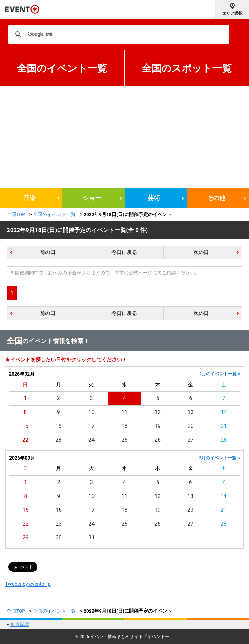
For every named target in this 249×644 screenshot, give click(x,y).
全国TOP (16, 214)
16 (58, 426)
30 (59, 538)
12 (158, 412)
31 (91, 538)
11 (125, 412)
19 (158, 426)
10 (91, 412)
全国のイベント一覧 (62, 68)
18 (125, 426)
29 (26, 538)
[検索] (118, 34)
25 (125, 440)
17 (91, 426)
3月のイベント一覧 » (219, 458)
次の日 (201, 252)
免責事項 (20, 624)
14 (224, 412)
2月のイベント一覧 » (220, 374)
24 (91, 440)
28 (224, 440)
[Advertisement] (124, 137)
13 (191, 412)
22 (25, 440)
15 (25, 426)
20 (191, 426)
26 (158, 440)
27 (191, 440)
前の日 (48, 252)
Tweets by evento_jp (28, 584)
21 (224, 426)
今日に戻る (124, 252)
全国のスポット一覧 (187, 68)
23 (58, 440)
